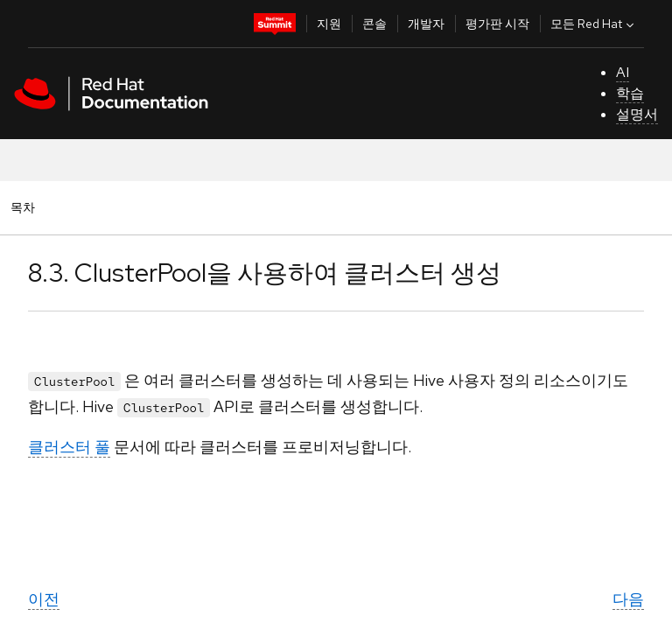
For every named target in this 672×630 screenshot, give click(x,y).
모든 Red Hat (594, 24)
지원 (329, 24)
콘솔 (374, 24)
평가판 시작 (497, 24)
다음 (628, 599)
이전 (44, 599)
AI (623, 72)
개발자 (426, 24)
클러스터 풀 (69, 447)
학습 (630, 93)
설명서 (637, 114)
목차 (25, 207)
